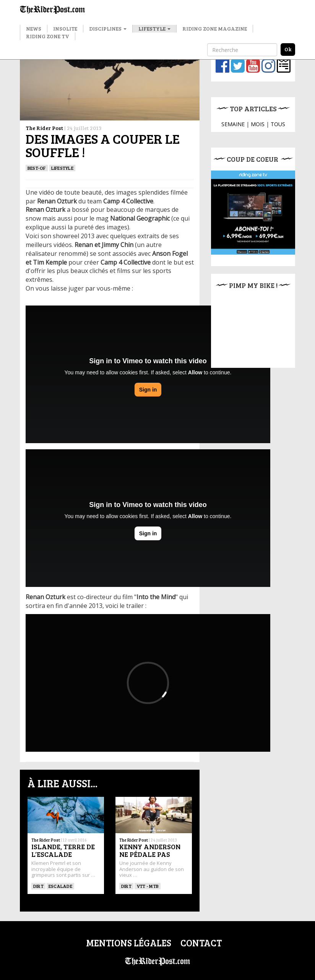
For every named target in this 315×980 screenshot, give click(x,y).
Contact (201, 943)
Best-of (37, 168)
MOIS (258, 124)
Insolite (65, 28)
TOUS (278, 124)
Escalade (60, 886)
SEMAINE (233, 124)
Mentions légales (129, 943)
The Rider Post (44, 128)
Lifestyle (154, 28)
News (34, 28)
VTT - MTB (148, 886)
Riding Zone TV (48, 36)
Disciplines (108, 28)
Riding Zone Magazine (215, 28)
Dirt (38, 886)
